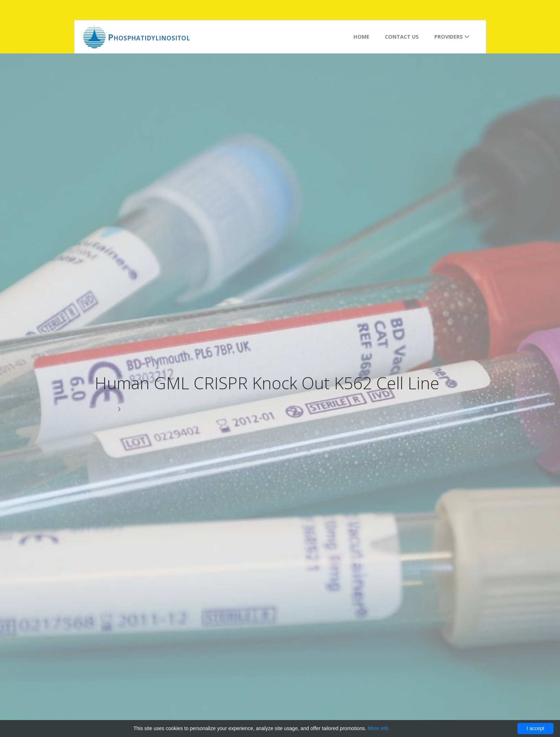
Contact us (402, 37)
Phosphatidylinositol (149, 37)
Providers (452, 37)
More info (378, 728)
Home (361, 37)
